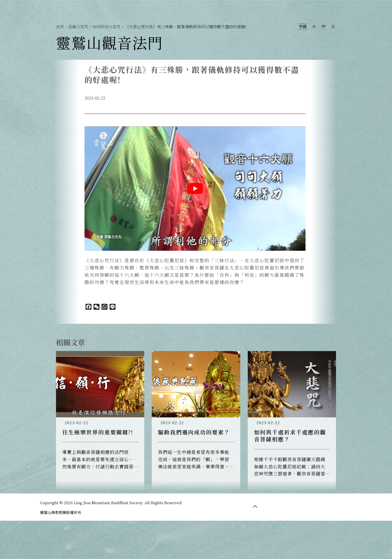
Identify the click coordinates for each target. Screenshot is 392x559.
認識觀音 (223, 6)
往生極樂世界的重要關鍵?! (98, 432)
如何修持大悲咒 (106, 27)
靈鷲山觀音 (189, 6)
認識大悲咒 (289, 6)
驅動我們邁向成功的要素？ (194, 432)
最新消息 (255, 6)
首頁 (60, 27)
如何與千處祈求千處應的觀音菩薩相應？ (290, 436)
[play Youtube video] (195, 189)
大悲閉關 (357, 6)
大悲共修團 (326, 6)
